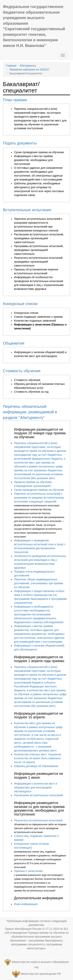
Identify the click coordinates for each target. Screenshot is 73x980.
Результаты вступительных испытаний (38, 820)
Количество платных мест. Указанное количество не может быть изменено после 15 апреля (38, 758)
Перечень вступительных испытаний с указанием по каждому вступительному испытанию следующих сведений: (39, 498)
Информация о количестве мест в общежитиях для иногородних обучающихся (36, 787)
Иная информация (26, 904)
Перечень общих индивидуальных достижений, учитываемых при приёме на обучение (39, 583)
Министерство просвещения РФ (41, 974)
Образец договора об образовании (36, 766)
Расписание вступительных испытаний (39, 795)
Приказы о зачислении (28, 871)
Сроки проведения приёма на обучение (39, 490)
